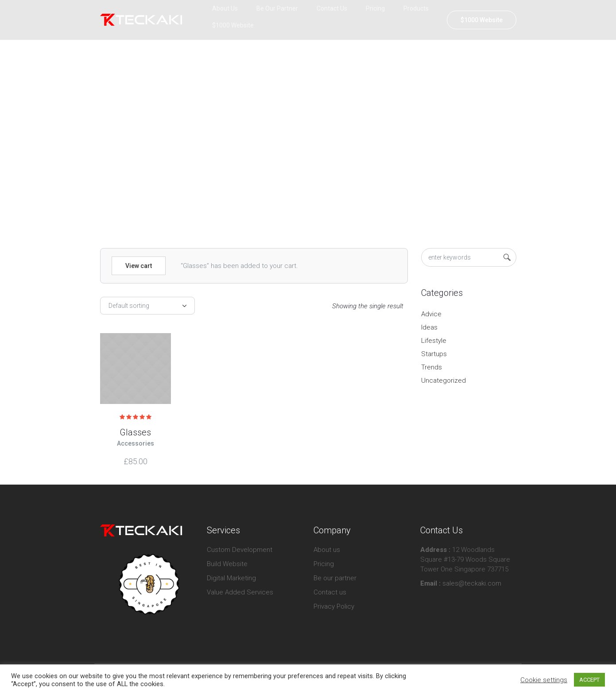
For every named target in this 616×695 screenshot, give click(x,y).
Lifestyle (434, 341)
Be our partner (335, 578)
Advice (431, 314)
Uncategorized (444, 381)
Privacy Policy (334, 606)
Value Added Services (240, 592)
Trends (432, 367)
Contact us (330, 592)
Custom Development (240, 550)
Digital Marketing (231, 578)
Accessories (136, 443)
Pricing (324, 564)
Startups (434, 354)
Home (288, 148)
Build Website (227, 564)
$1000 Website (482, 20)
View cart (139, 266)
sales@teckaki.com (471, 583)
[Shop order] (147, 306)
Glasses (135, 432)
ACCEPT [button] (589, 680)
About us (327, 550)
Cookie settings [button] (544, 680)
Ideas (429, 327)
